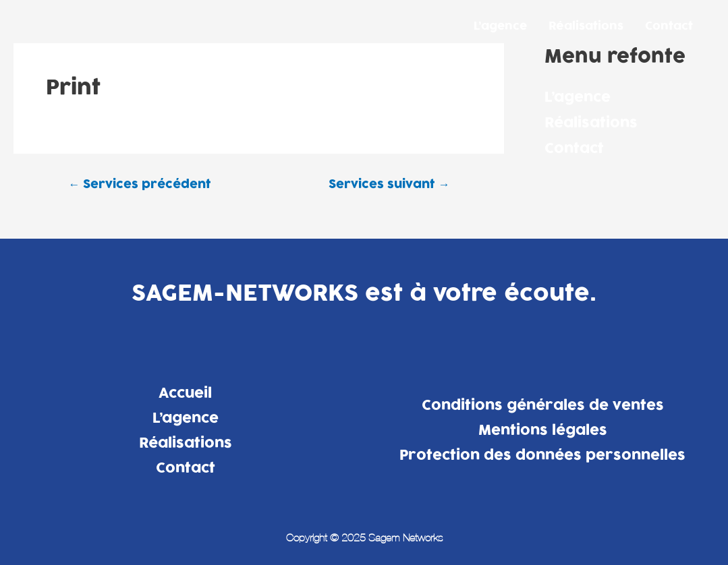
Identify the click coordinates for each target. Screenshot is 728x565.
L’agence (500, 26)
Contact (669, 26)
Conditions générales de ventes (543, 405)
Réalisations (586, 26)
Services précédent (139, 184)
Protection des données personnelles (542, 455)
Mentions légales (543, 430)
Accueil (185, 393)
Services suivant (389, 184)
